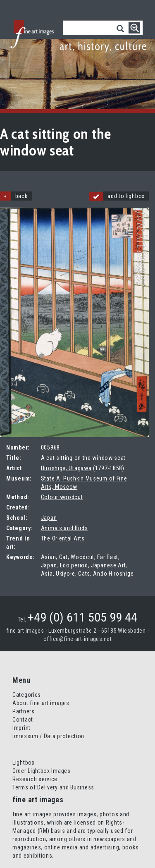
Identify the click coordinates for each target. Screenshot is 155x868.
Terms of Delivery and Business (53, 787)
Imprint (21, 728)
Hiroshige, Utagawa (66, 468)
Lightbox (24, 763)
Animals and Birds (64, 528)
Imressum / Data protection (48, 736)
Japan (49, 518)
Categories (27, 695)
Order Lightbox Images (42, 771)
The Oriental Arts (63, 538)
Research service (35, 779)
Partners (24, 711)
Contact (23, 720)
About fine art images (41, 703)
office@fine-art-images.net (77, 639)
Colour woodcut (62, 497)
